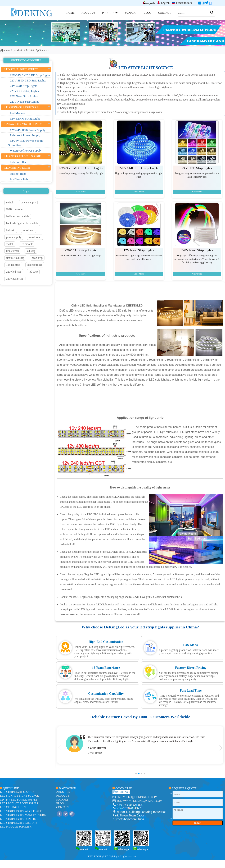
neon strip (37, 258)
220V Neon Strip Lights (197, 250)
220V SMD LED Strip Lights (139, 168)
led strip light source (146, 68)
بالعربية (149, 3)
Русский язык (182, 3)
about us (63, 792)
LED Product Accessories (19, 803)
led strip (11, 230)
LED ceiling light (13, 807)
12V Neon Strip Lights (139, 250)
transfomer (28, 230)
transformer (35, 237)
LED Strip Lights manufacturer (24, 815)
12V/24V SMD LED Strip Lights (80, 168)
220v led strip (14, 272)
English (163, 3)
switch (10, 202)
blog (60, 803)
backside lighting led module (22, 223)
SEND (197, 823)
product (18, 50)
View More (80, 192)
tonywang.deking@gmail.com (139, 801)
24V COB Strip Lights (197, 168)
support (62, 800)
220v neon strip (15, 279)
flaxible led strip (15, 258)
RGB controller (15, 209)
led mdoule (27, 244)
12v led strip (13, 265)
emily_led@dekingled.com (137, 797)
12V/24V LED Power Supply (19, 800)
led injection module (18, 216)
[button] (136, 774)
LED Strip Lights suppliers (20, 819)
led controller (35, 265)
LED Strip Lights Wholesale (21, 811)
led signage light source (19, 796)
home (5, 50)
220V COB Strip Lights (81, 250)
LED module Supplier (16, 827)
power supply (28, 202)
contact (63, 807)
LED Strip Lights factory (19, 823)
